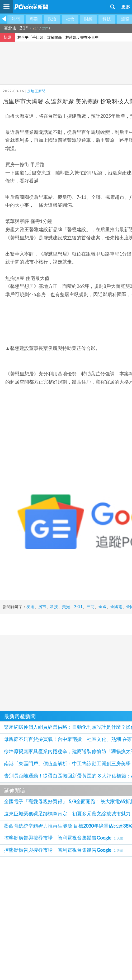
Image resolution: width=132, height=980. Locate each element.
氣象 (123, 28)
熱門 (16, 19)
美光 (66, 658)
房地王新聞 (36, 91)
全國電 (116, 658)
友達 (30, 658)
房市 (42, 658)
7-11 (78, 658)
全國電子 (11, 664)
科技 (107, 19)
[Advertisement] (66, 729)
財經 (88, 19)
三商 (91, 658)
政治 (52, 19)
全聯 (26, 664)
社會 (70, 19)
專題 (34, 19)
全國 (102, 658)
